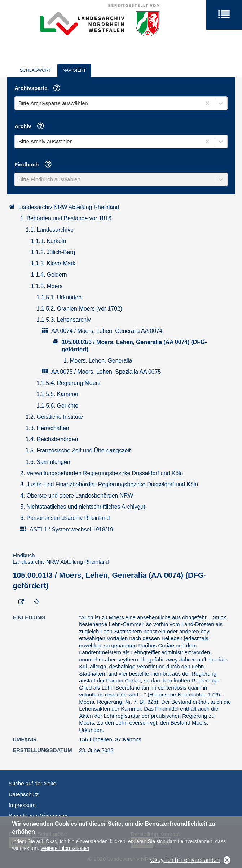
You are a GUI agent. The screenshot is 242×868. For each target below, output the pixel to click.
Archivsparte (40, 89)
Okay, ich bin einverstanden (185, 861)
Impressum (22, 805)
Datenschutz (24, 794)
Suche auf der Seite (32, 783)
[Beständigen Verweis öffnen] (21, 602)
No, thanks (227, 861)
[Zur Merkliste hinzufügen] (37, 602)
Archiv (32, 127)
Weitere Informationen (65, 849)
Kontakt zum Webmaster (38, 816)
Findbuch (36, 165)
